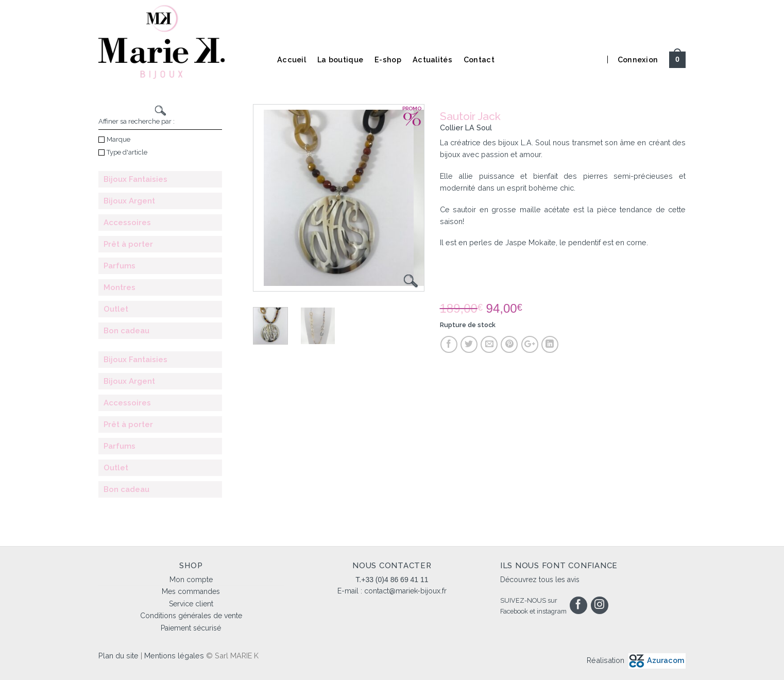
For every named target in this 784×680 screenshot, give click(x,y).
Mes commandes (191, 591)
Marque (114, 139)
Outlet (116, 309)
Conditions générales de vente (191, 616)
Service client (191, 604)
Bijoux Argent (129, 201)
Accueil (292, 59)
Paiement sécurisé (191, 628)
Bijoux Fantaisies (135, 179)
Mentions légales (174, 656)
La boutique (340, 59)
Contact (479, 59)
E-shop (388, 59)
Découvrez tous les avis (540, 580)
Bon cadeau (126, 331)
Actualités (432, 59)
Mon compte (191, 580)
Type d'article (123, 152)
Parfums (120, 266)
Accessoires (127, 223)
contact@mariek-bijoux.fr (405, 591)
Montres (120, 287)
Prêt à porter (128, 244)
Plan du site (118, 656)
